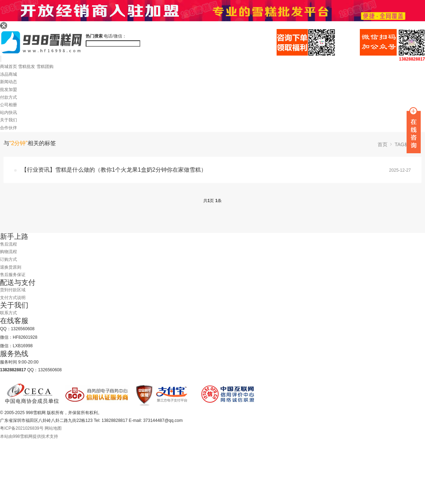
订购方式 (8, 259)
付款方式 (8, 97)
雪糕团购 (45, 67)
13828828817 (412, 59)
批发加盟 (8, 90)
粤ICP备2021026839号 (22, 428)
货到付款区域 (13, 290)
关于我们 (8, 120)
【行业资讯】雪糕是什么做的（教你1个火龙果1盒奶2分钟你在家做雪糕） (114, 170)
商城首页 (8, 67)
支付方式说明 (13, 298)
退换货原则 (11, 267)
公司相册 (8, 105)
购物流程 (8, 252)
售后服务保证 (13, 275)
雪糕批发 (27, 67)
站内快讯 (8, 113)
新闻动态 (8, 82)
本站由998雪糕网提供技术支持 (29, 436)
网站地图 (53, 428)
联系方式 (8, 313)
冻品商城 (8, 74)
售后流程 (8, 244)
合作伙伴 (8, 128)
